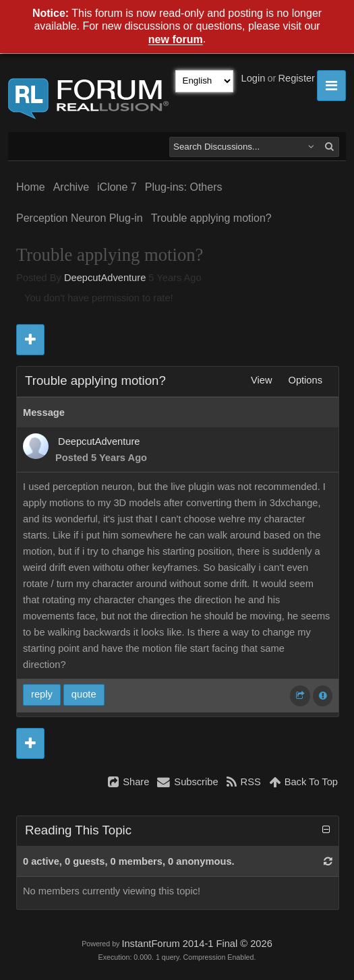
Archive (71, 187)
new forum (176, 40)
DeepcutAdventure (105, 278)
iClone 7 (117, 187)
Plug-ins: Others (184, 187)
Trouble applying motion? (211, 218)
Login (254, 78)
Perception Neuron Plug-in (80, 218)
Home (31, 187)
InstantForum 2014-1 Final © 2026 (197, 944)
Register (296, 78)
